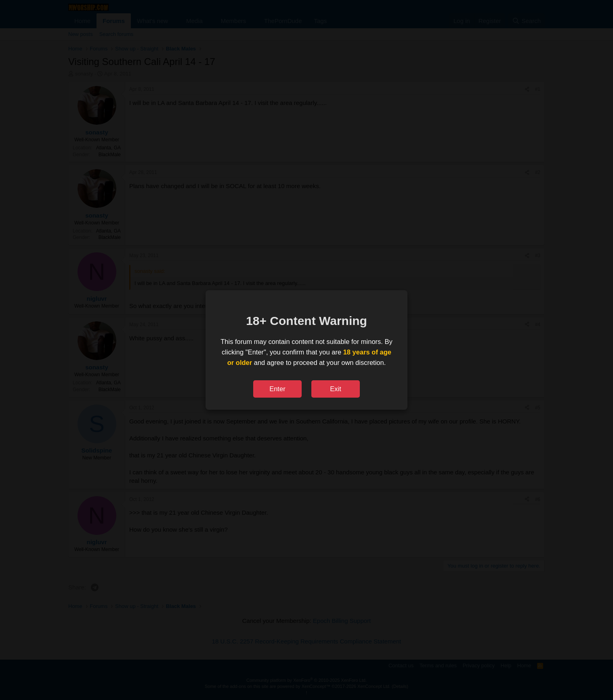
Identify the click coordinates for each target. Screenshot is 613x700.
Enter (277, 389)
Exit (336, 389)
